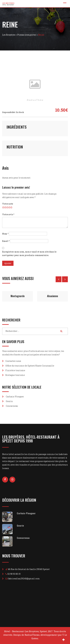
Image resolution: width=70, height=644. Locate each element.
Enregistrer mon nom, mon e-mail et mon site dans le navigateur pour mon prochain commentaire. (29, 253)
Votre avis (8, 214)
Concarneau (12, 406)
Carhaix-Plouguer (15, 397)
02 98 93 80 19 (14, 574)
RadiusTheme (32, 635)
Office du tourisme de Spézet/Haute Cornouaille (30, 366)
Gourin (9, 401)
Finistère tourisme (15, 370)
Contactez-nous (13, 361)
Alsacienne (53, 296)
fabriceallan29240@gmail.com (24, 579)
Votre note (8, 204)
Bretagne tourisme (15, 375)
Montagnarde (18, 296)
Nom (5, 234)
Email (6, 241)
